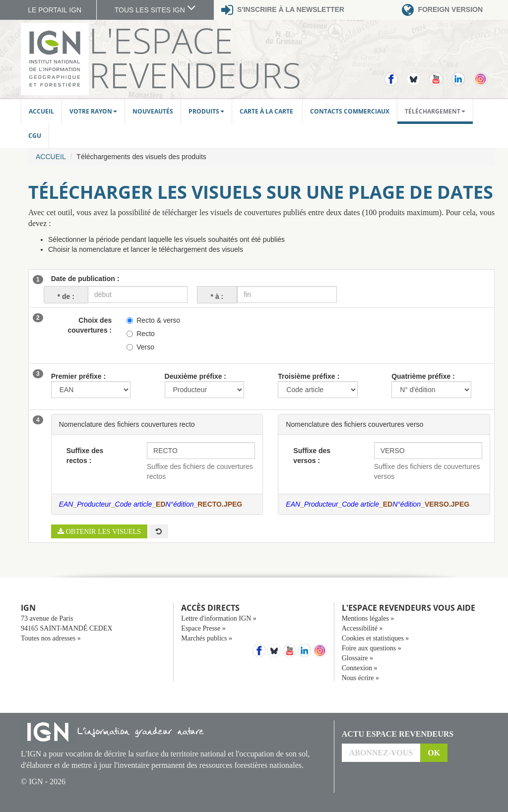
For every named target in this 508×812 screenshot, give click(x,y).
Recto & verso (153, 320)
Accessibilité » (362, 628)
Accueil (41, 111)
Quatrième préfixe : (423, 376)
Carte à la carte (267, 111)
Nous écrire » (360, 678)
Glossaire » (357, 658)
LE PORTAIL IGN (55, 10)
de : (63, 296)
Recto (141, 334)
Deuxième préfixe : (196, 376)
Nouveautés (153, 111)
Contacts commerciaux (350, 111)
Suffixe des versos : (312, 456)
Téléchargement (435, 111)
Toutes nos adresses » (51, 638)
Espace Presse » (203, 628)
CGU (35, 136)
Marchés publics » (207, 638)
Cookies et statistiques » (376, 638)
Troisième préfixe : (309, 376)
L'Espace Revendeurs (195, 58)
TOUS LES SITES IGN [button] (155, 10)
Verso (140, 347)
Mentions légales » (368, 618)
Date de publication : (85, 279)
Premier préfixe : (79, 376)
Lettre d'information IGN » (219, 618)
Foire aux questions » (372, 648)
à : (217, 296)
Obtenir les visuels (102, 531)
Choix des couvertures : (90, 325)
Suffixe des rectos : (85, 456)
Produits (206, 111)
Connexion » (360, 668)
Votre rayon (93, 111)
